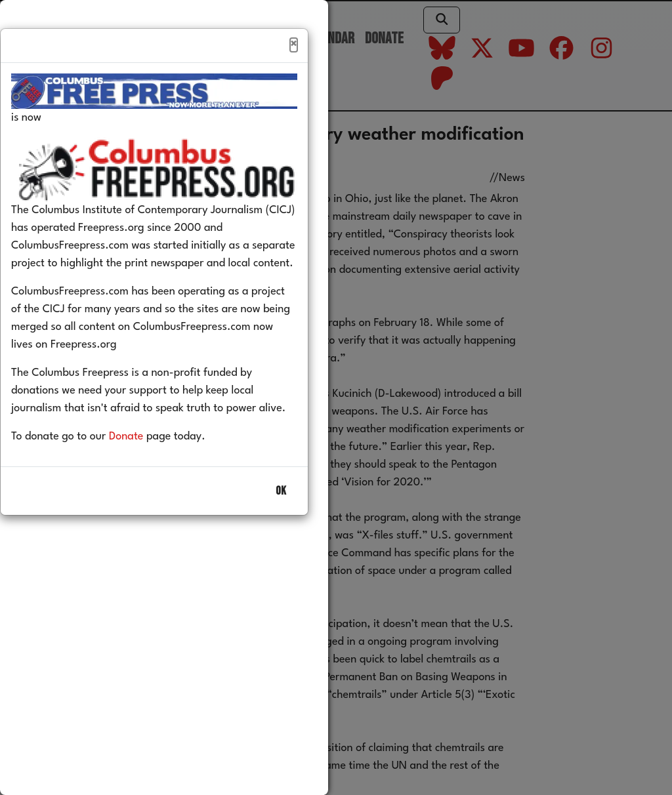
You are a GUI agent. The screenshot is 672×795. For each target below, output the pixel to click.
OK (281, 519)
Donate (146, 465)
